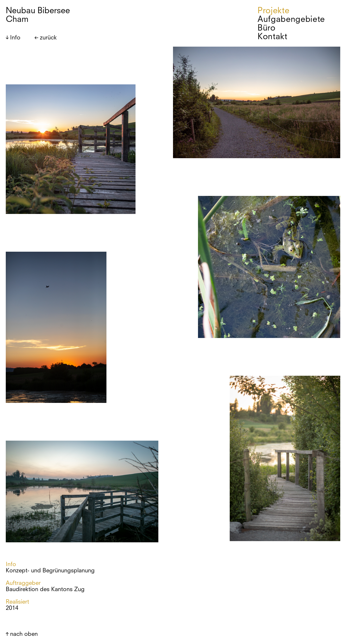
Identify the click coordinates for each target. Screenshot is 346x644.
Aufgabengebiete (291, 19)
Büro (267, 28)
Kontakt (272, 36)
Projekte (273, 10)
